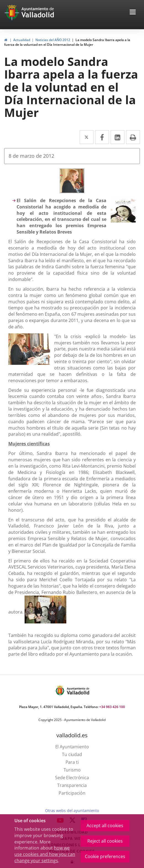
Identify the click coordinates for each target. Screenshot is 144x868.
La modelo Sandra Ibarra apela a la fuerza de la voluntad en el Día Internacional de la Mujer (67, 42)
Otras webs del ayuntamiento (72, 811)
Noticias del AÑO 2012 (53, 40)
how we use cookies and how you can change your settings (45, 854)
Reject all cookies (105, 841)
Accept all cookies (105, 826)
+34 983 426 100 (112, 707)
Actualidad (22, 40)
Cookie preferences (105, 856)
